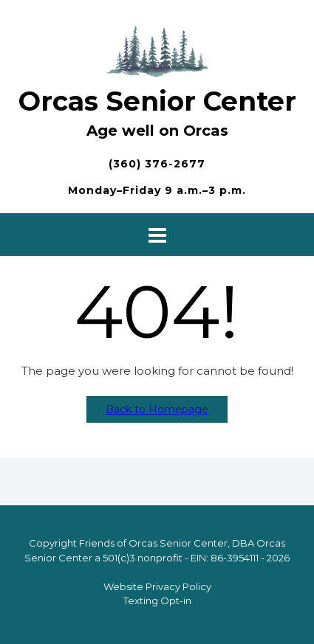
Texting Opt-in (157, 600)
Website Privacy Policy (157, 586)
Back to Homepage (157, 409)
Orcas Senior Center (157, 101)
